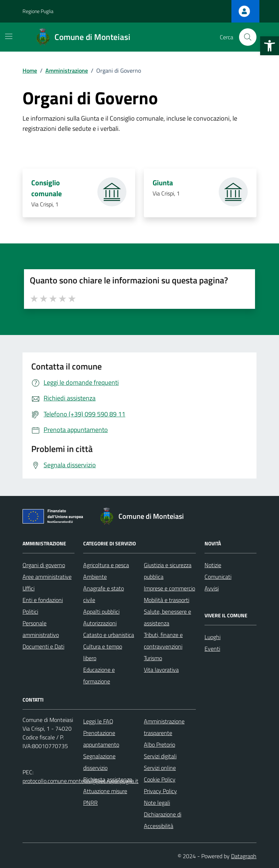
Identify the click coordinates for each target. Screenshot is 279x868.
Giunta (163, 183)
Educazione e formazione (99, 675)
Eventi (212, 649)
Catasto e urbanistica (109, 635)
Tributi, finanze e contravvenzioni (163, 641)
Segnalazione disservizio (99, 762)
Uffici (29, 588)
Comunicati (218, 577)
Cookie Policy (160, 779)
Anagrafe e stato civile (104, 594)
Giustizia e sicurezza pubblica (168, 571)
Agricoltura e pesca (106, 565)
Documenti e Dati (43, 646)
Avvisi (212, 588)
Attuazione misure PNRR (105, 797)
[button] (270, 46)
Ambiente (95, 577)
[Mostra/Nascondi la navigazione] (9, 36)
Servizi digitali (160, 756)
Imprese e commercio (169, 588)
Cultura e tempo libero (103, 652)
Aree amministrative (47, 577)
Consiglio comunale (47, 188)
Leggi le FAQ (98, 721)
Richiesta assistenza (108, 779)
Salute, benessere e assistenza (167, 617)
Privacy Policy (160, 791)
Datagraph (244, 856)
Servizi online (160, 768)
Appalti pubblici (101, 611)
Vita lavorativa (161, 670)
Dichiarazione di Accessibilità (163, 820)
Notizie (213, 565)
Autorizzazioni (100, 623)
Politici (30, 611)
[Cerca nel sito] (248, 37)
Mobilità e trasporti (167, 600)
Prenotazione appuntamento (101, 739)
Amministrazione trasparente (164, 727)
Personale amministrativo (41, 629)
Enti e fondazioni (43, 600)
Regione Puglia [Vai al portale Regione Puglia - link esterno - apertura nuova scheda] (38, 11)
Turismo (153, 658)
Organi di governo (44, 565)
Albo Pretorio (159, 744)
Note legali (157, 803)
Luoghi (213, 637)
